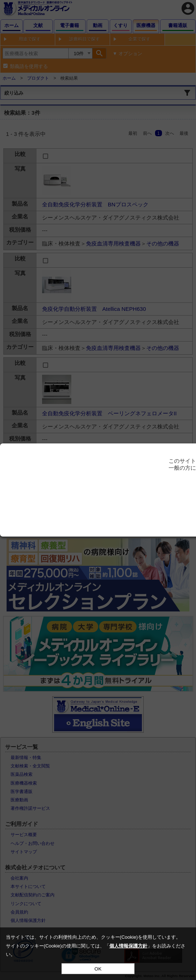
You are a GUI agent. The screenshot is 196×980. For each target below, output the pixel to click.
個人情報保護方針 (128, 946)
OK (98, 969)
